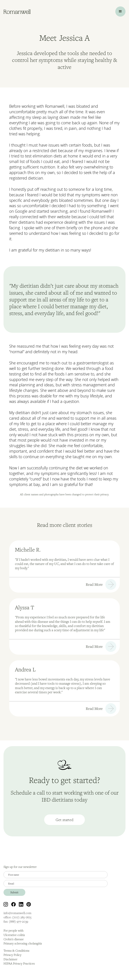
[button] (120, 12)
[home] (17, 11)
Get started (64, 820)
